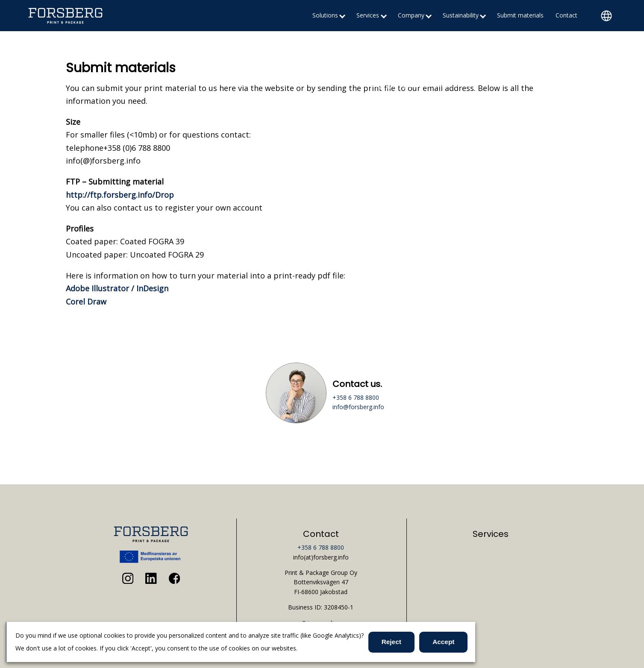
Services (368, 15)
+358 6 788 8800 (356, 397)
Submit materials (520, 15)
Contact (566, 15)
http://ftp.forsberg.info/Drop (120, 195)
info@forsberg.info (358, 407)
